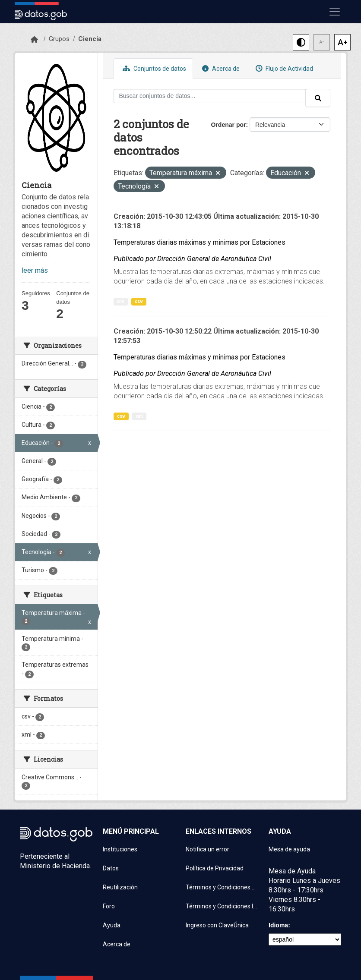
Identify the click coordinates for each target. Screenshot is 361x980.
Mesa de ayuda (289, 849)
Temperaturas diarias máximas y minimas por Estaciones (199, 242)
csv (139, 301)
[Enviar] (318, 98)
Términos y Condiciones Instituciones (222, 906)
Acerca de (220, 68)
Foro (109, 906)
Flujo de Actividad (283, 68)
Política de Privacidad (215, 868)
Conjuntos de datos (153, 68)
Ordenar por (229, 125)
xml (121, 301)
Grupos (59, 39)
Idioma (278, 925)
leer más (35, 270)
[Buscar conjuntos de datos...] (210, 96)
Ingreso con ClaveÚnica (217, 925)
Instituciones (120, 849)
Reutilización (120, 887)
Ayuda (112, 925)
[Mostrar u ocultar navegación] (335, 12)
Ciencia (90, 39)
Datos (111, 868)
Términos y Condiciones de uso (222, 887)
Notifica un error (207, 849)
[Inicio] (34, 40)
